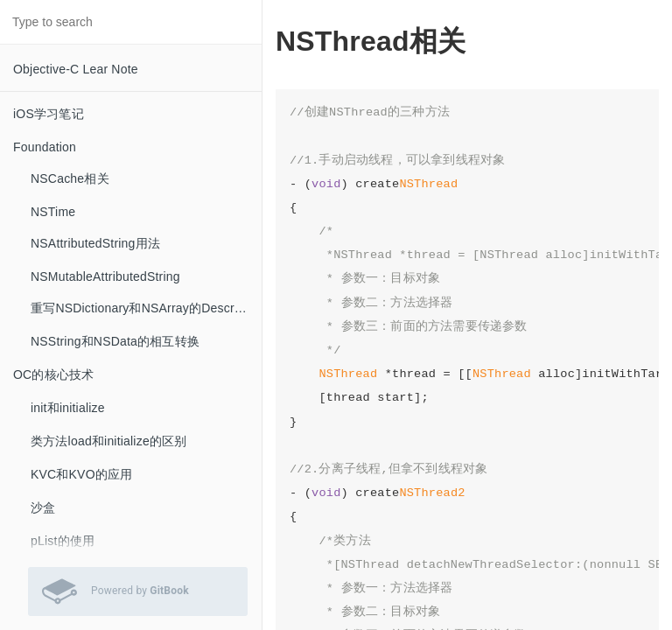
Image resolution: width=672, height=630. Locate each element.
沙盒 (43, 507)
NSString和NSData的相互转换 (115, 341)
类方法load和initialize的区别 (108, 441)
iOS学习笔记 (49, 114)
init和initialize (68, 408)
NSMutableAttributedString (105, 276)
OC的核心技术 (53, 374)
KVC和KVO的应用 (81, 474)
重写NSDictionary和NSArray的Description (146, 308)
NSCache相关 (70, 178)
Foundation (45, 147)
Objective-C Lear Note (76, 69)
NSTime (53, 212)
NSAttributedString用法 (95, 243)
